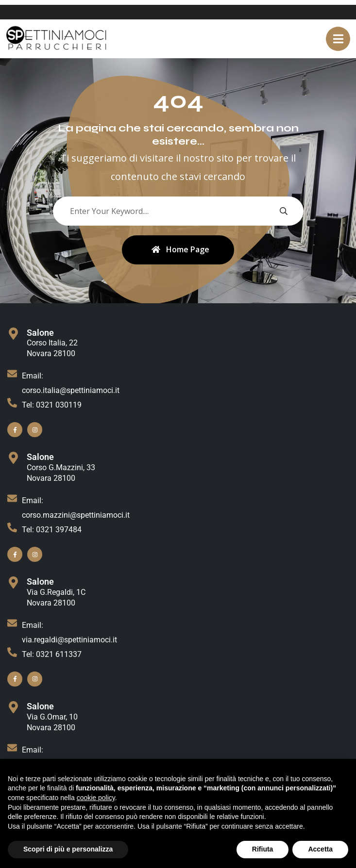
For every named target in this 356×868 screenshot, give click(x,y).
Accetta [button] (320, 849)
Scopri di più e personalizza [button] (68, 849)
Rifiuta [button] (263, 849)
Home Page (180, 250)
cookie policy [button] (96, 798)
